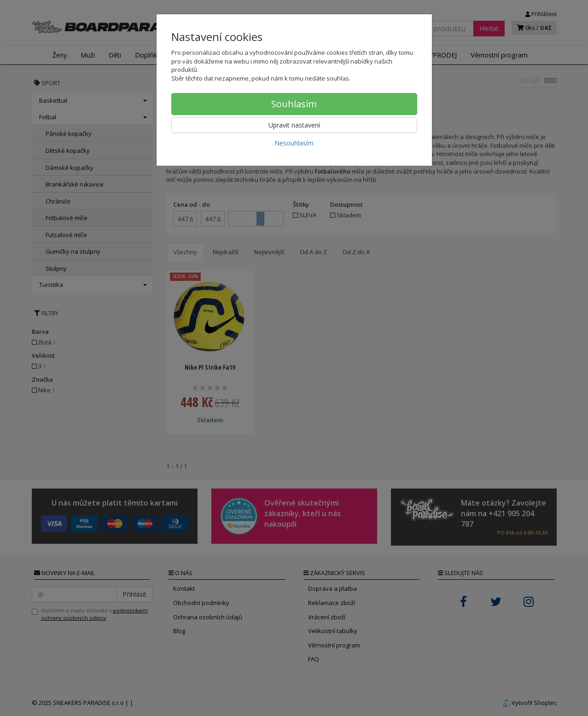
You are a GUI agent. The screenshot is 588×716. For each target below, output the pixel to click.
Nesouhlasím (294, 143)
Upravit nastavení (294, 125)
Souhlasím (294, 104)
